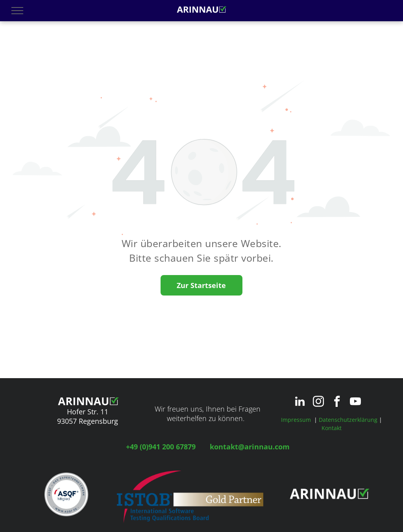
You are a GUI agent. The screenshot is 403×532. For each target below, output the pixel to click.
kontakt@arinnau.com (250, 447)
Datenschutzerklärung (348, 420)
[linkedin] (300, 402)
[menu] (17, 11)
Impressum (296, 420)
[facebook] (337, 402)
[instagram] (318, 402)
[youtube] (355, 402)
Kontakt (332, 428)
